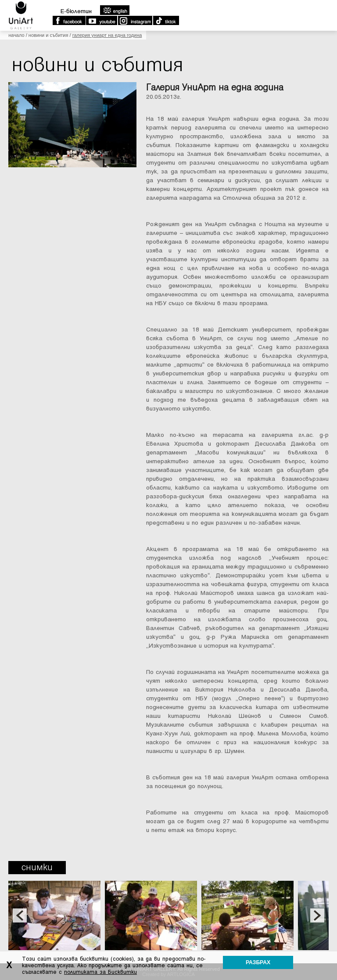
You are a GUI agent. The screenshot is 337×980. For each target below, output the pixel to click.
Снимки (37, 867)
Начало (16, 35)
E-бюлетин (76, 11)
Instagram (135, 21)
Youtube (101, 21)
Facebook (69, 21)
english (115, 10)
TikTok (166, 21)
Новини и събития (48, 35)
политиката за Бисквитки (100, 972)
